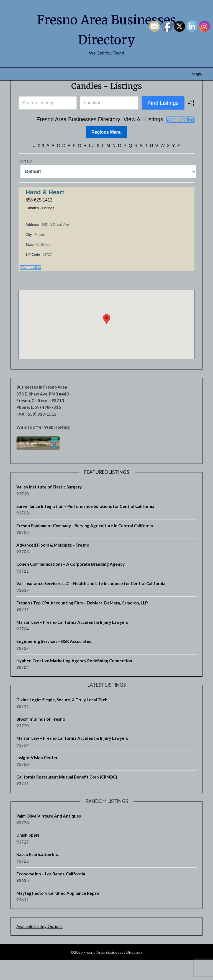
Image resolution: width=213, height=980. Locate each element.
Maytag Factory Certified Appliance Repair (58, 913)
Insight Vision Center (37, 777)
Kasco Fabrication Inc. (38, 874)
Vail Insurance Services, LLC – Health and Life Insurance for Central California (91, 603)
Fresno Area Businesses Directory (78, 139)
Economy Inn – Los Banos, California (51, 894)
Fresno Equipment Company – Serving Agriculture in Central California (85, 545)
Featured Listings (107, 492)
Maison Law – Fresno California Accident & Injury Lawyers (72, 642)
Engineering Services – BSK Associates (54, 661)
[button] (107, 339)
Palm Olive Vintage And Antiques (49, 836)
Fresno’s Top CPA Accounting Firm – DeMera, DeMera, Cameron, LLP (82, 623)
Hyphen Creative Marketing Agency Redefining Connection (74, 681)
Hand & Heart (45, 212)
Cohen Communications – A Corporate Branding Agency (70, 584)
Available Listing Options (39, 946)
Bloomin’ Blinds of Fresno (41, 739)
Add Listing (180, 139)
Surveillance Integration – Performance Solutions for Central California (85, 526)
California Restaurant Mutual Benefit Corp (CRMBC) (67, 797)
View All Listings (143, 139)
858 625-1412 (39, 220)
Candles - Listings (106, 106)
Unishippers (28, 855)
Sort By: (26, 181)
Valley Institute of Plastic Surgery (49, 507)
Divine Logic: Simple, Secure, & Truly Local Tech (62, 720)
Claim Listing (30, 287)
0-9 (41, 166)
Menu (197, 74)
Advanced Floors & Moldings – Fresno (53, 565)
